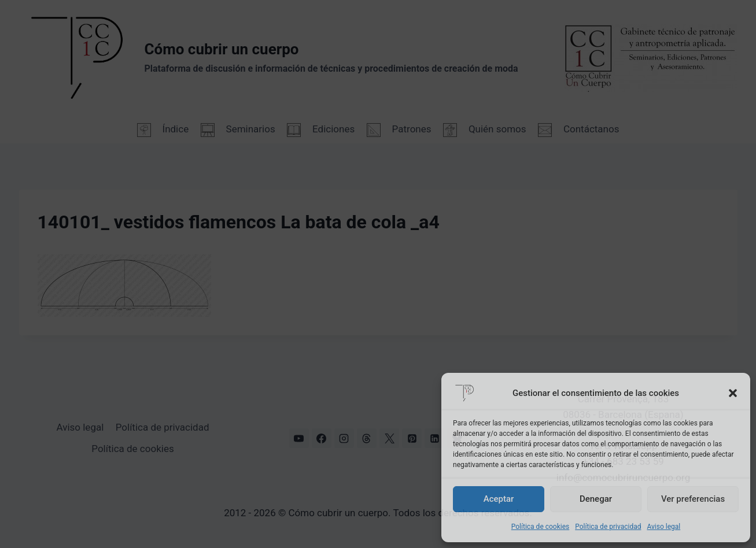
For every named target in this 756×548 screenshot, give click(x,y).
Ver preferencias (693, 499)
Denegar (596, 499)
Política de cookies (541, 527)
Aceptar (499, 499)
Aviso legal (663, 527)
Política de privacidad (608, 527)
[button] (733, 393)
